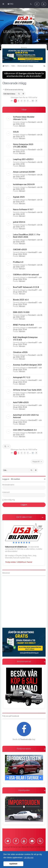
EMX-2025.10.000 (21, 312)
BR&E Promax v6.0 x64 (23, 325)
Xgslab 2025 (19, 197)
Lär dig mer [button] (29, 858)
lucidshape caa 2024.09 (24, 184)
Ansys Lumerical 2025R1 (24, 172)
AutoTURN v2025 (21, 402)
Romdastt (32, 122)
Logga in (6, 479)
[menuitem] (10, 4)
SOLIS (16, 132)
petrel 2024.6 (19, 222)
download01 (33, 252)
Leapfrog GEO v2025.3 (23, 159)
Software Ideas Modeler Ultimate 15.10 (24, 118)
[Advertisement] (24, 602)
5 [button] (28, 101)
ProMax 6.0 (18, 262)
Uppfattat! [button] (13, 864)
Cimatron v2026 (20, 352)
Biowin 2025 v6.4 (21, 300)
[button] (12, 101)
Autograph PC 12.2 (22, 377)
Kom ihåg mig (10, 500)
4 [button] (25, 101)
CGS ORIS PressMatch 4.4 (25, 430)
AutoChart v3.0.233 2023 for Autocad (26, 416)
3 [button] (22, 101)
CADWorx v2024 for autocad (26, 275)
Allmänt (22, 126)
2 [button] (18, 101)
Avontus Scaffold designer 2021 (28, 365)
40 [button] (33, 101)
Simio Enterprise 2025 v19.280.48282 (23, 146)
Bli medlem (16, 479)
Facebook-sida (26, 739)
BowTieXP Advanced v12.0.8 (26, 287)
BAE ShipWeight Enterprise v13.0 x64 (25, 338)
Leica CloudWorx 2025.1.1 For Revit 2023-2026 (27, 236)
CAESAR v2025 (20, 249)
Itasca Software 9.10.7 (23, 209)
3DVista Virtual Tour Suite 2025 (27, 390)
